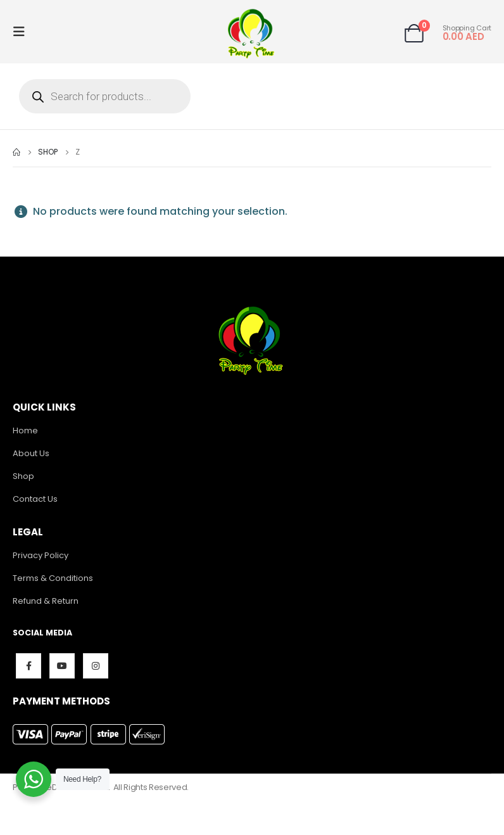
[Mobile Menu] (23, 32)
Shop (23, 476)
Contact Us (35, 499)
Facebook (28, 666)
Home (25, 430)
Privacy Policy (41, 555)
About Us (31, 453)
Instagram (96, 666)
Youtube (62, 666)
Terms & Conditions (53, 578)
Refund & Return (46, 601)
